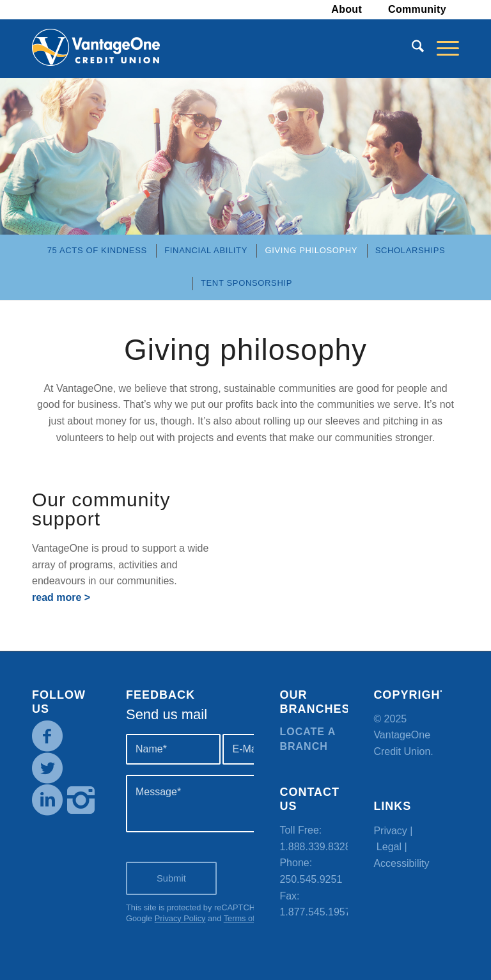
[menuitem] (347, 10)
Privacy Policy (180, 918)
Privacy (390, 831)
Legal (389, 847)
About (347, 9)
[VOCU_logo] (96, 49)
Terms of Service (254, 918)
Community (417, 9)
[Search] (411, 49)
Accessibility (401, 863)
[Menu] (441, 49)
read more (57, 597)
